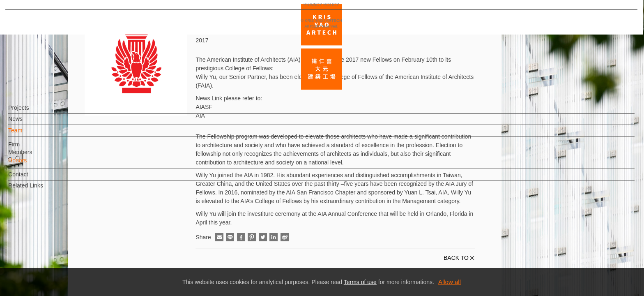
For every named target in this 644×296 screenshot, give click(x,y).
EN (56, 242)
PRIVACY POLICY (42, 266)
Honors (31, 164)
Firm (28, 148)
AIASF (204, 107)
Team (29, 134)
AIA (200, 116)
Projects (32, 112)
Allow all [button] (450, 282)
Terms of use (360, 282)
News (29, 123)
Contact (32, 178)
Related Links (39, 190)
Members (34, 156)
